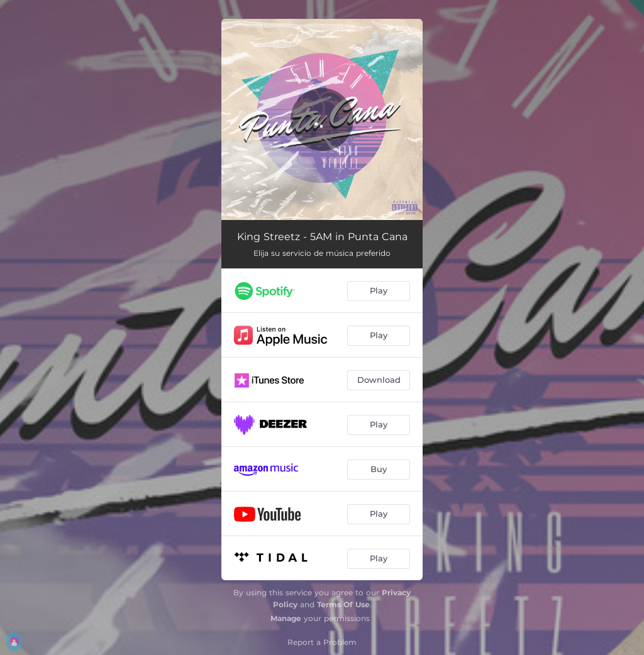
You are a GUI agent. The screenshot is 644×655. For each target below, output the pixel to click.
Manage (286, 618)
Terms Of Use (343, 604)
